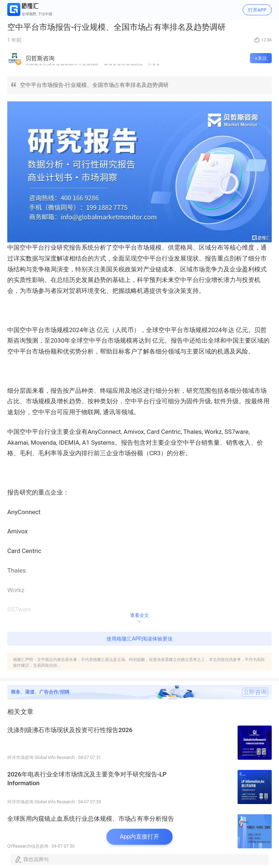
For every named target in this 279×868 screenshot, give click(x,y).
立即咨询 (255, 692)
